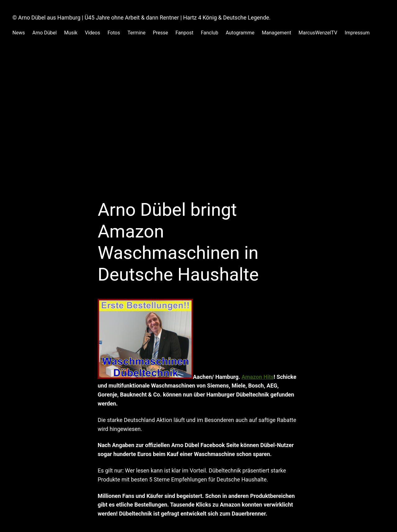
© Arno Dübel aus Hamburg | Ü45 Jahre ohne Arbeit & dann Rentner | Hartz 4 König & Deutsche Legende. (141, 18)
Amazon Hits (258, 377)
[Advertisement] (198, 133)
